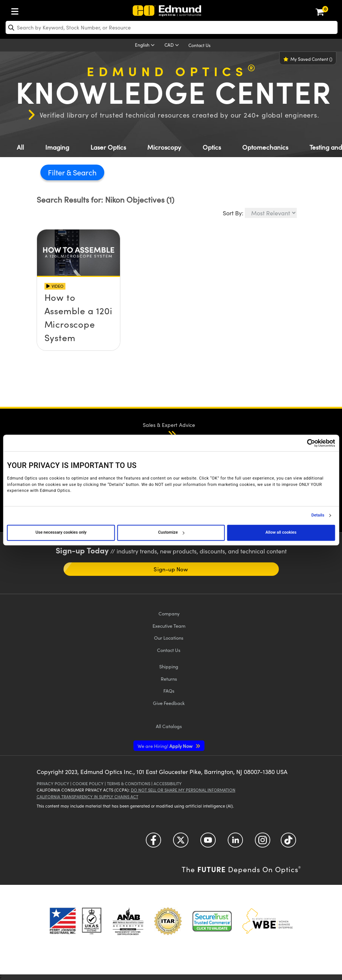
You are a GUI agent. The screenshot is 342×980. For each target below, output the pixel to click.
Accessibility (168, 784)
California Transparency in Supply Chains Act (87, 797)
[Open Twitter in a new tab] (181, 843)
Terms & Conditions (129, 784)
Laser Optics (108, 147)
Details (318, 515)
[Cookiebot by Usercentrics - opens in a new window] (302, 443)
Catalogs (169, 726)
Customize (171, 532)
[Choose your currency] (173, 46)
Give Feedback (169, 703)
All (20, 147)
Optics (212, 147)
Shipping (169, 666)
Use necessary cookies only (61, 532)
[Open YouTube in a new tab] (208, 843)
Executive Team (169, 626)
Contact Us (199, 45)
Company (169, 613)
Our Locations (169, 638)
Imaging (57, 147)
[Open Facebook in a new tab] (153, 843)
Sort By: (233, 213)
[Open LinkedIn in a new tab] (235, 843)
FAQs (169, 691)
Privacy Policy (53, 784)
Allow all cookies (281, 532)
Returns (169, 679)
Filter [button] (57, 172)
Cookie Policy (88, 784)
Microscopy (164, 147)
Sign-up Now (171, 569)
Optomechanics (265, 147)
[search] (172, 27)
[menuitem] (17, 10)
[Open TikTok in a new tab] (288, 843)
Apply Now (166, 746)
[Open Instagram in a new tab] (263, 843)
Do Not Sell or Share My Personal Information (183, 790)
